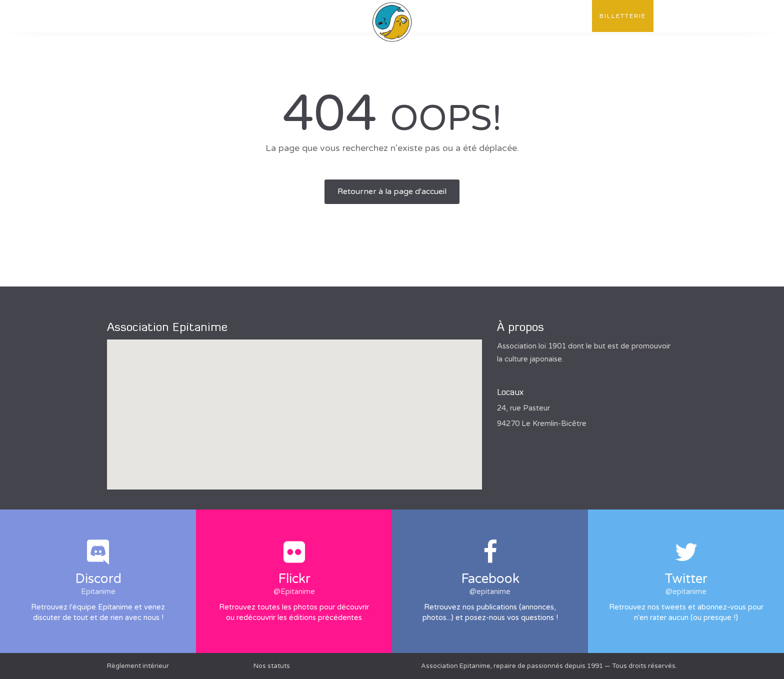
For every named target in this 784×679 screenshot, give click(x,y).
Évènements (284, 16)
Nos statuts (272, 666)
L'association (144, 16)
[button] (294, 405)
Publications (216, 16)
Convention (508, 16)
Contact (566, 16)
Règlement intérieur (138, 666)
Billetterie (623, 16)
